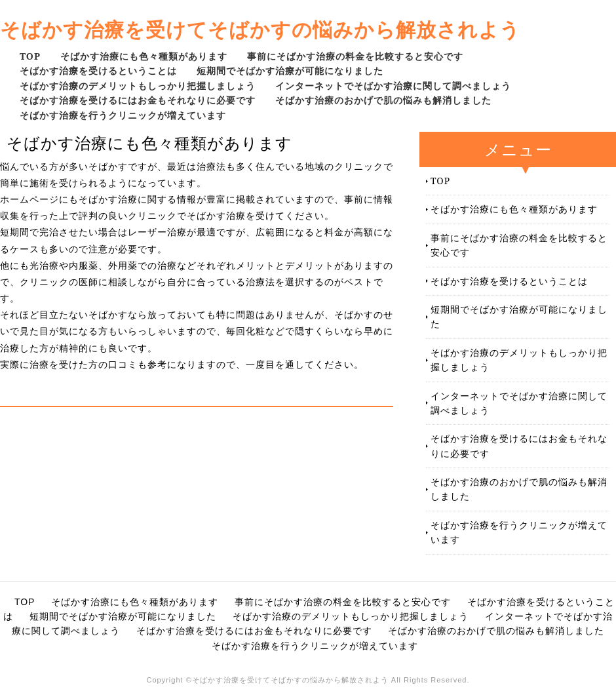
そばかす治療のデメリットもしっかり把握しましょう (138, 86)
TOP (30, 56)
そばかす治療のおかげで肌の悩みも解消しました (383, 100)
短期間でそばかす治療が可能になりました (290, 70)
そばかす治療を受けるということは (98, 70)
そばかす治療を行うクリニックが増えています (123, 115)
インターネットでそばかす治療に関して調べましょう (393, 86)
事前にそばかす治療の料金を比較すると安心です (355, 56)
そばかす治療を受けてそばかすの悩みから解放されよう (260, 29)
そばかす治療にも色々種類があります (144, 56)
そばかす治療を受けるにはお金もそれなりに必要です (138, 100)
